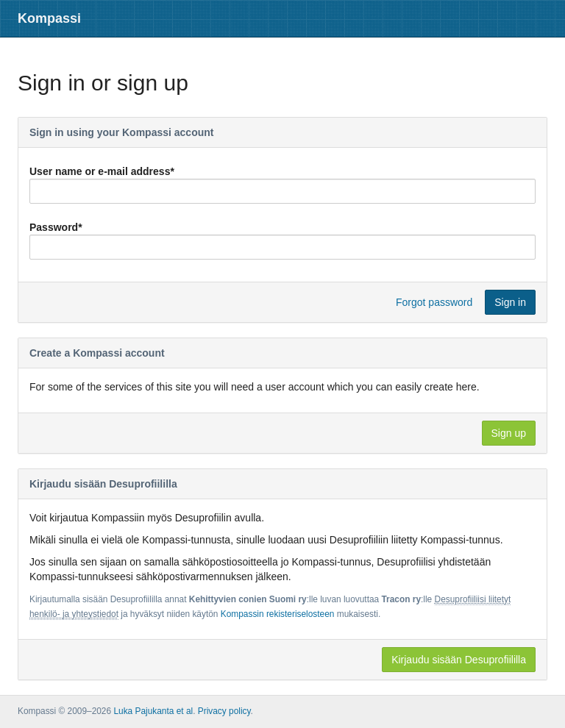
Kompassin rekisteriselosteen (278, 614)
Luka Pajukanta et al (153, 711)
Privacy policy (224, 711)
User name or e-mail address (102, 171)
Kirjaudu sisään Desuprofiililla (459, 660)
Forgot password (434, 302)
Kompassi (49, 18)
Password (56, 227)
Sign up (509, 433)
